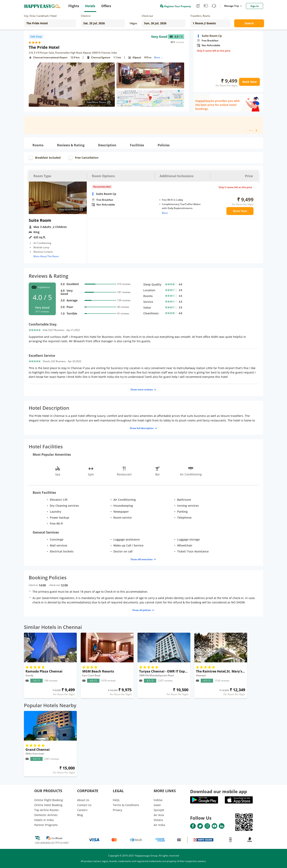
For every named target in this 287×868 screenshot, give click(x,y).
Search (249, 23)
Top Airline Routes (47, 810)
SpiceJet (159, 810)
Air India (159, 825)
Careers (82, 810)
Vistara (158, 820)
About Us (83, 800)
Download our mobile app (219, 791)
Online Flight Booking (49, 800)
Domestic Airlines (46, 815)
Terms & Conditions (126, 805)
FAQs (116, 800)
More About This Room (46, 256)
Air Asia (159, 815)
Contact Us (84, 805)
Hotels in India (44, 820)
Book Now (250, 82)
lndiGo (158, 800)
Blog (80, 815)
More (159, 57)
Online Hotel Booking (48, 805)
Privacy (117, 810)
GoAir (157, 805)
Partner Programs (46, 825)
